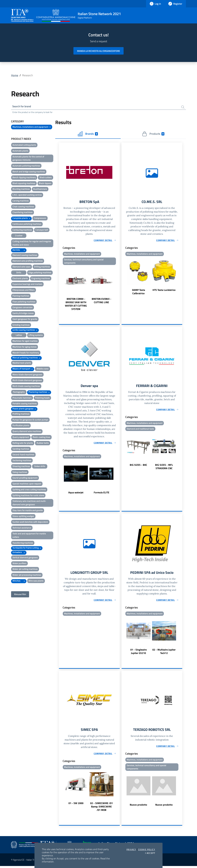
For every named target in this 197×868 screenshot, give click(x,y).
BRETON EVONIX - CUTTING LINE (102, 302)
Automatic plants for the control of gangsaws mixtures (28, 159)
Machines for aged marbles (25, 341)
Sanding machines (21, 449)
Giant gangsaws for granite (25, 319)
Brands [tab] (88, 134)
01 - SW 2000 (76, 805)
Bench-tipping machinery (24, 178)
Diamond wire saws (22, 267)
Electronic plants (20, 279)
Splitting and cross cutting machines (29, 490)
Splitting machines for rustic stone (28, 496)
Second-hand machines (23, 455)
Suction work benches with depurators (30, 522)
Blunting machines (21, 189)
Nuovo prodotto (138, 807)
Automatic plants (20, 151)
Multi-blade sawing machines (26, 386)
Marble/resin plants (22, 363)
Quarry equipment (21, 437)
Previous (60, 289)
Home (15, 75)
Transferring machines (23, 543)
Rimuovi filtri (20, 595)
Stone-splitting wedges (23, 517)
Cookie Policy (147, 850)
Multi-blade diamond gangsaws (27, 381)
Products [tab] (153, 134)
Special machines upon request (27, 484)
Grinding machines (21, 325)
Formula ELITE (102, 494)
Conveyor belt (42, 230)
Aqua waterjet (76, 494)
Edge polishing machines (40, 273)
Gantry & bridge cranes (23, 314)
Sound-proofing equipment (25, 478)
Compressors (40, 218)
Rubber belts (43, 443)
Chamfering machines (23, 213)
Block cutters (46, 178)
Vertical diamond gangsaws (25, 558)
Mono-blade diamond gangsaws (27, 375)
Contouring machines (22, 230)
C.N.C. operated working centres (27, 195)
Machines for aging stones (25, 347)
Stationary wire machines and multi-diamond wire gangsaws (29, 503)
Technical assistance (22, 528)
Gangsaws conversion (23, 308)
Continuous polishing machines (27, 224)
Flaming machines (21, 296)
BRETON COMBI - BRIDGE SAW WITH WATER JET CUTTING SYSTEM (76, 305)
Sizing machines (20, 472)
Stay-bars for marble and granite (28, 511)
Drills (19, 273)
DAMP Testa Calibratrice (139, 292)
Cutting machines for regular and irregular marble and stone (32, 243)
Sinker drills (40, 467)
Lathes (19, 335)
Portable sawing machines (25, 404)
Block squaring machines (24, 184)
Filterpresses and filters (24, 290)
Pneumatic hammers (22, 398)
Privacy (131, 850)
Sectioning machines (22, 461)
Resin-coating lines (41, 437)
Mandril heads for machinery (26, 353)
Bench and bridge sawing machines (29, 172)
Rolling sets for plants (23, 443)
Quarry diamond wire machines (27, 432)
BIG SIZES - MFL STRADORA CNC (164, 468)
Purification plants (21, 426)
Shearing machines (21, 467)
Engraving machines (41, 279)
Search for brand (22, 107)
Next (118, 289)
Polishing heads (42, 398)
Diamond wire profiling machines (28, 261)
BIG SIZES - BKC (138, 466)
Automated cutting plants (24, 145)
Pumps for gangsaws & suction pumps (30, 420)
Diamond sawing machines (25, 255)
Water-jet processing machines (27, 575)
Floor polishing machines (24, 302)
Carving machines (21, 201)
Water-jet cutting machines (25, 569)
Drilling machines (42, 267)
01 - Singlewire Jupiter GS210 (139, 653)
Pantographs (19, 392)
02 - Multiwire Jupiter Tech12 (164, 653)
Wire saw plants (36, 581)
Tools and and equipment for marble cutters (29, 536)
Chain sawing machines (23, 207)
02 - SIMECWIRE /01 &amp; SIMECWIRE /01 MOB (102, 809)
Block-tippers (45, 184)
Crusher (19, 236)
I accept (150, 853)
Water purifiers (19, 564)
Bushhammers (40, 189)
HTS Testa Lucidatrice (164, 291)
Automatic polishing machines (26, 166)
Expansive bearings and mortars (27, 284)
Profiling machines (21, 414)
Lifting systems (36, 335)
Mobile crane (43, 369)
